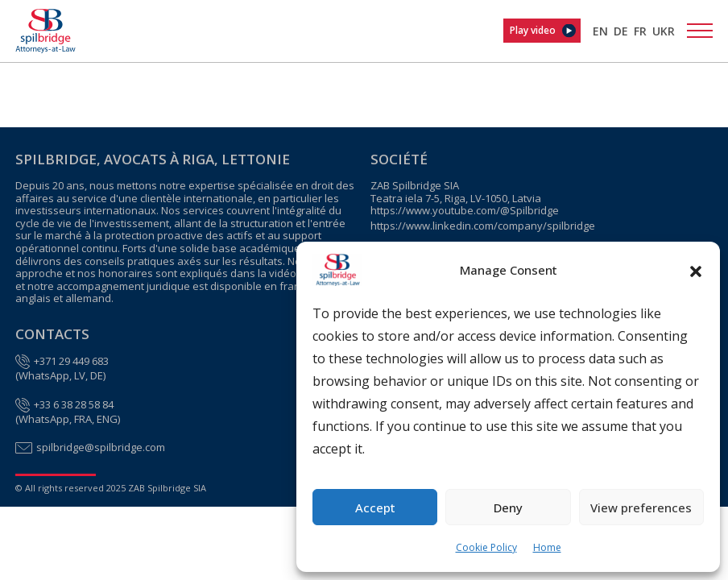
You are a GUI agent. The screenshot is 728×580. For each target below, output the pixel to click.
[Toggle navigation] (700, 31)
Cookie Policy (486, 547)
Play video (533, 30)
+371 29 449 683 (71, 362)
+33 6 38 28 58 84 (74, 405)
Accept (375, 507)
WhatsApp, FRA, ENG (68, 420)
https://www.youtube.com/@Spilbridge (465, 211)
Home (547, 547)
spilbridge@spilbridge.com (101, 448)
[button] (696, 270)
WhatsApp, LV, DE (61, 376)
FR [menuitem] (640, 31)
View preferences (641, 507)
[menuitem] (600, 31)
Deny (508, 507)
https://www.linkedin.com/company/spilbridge (483, 226)
